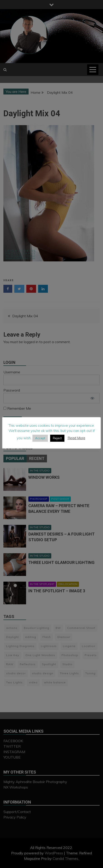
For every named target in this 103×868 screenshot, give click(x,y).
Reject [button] (57, 438)
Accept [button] (40, 438)
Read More (76, 438)
